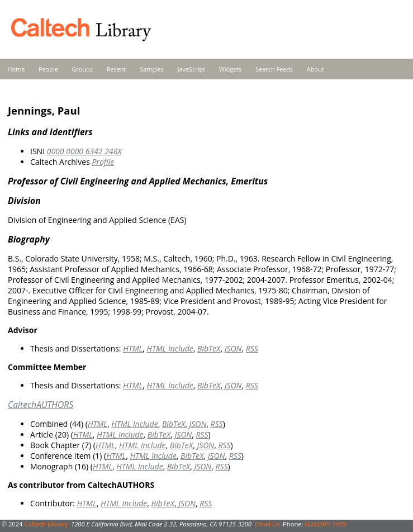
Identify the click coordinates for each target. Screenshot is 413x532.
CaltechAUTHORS (41, 405)
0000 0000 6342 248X (84, 151)
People (48, 69)
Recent (117, 69)
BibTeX (209, 348)
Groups (82, 69)
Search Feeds (274, 69)
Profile (103, 162)
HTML (133, 348)
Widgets (231, 69)
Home (16, 69)
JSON (233, 348)
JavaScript (191, 69)
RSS (252, 348)
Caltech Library (46, 524)
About (315, 69)
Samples (152, 69)
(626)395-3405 (325, 524)
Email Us (267, 524)
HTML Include (170, 348)
